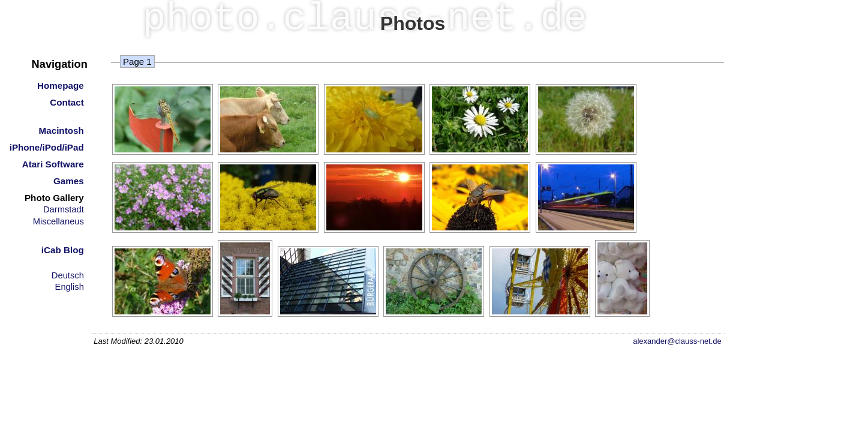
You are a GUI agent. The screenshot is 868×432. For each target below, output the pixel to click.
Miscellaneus (58, 221)
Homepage (61, 85)
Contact (67, 102)
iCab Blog (63, 250)
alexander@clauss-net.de (677, 341)
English (70, 287)
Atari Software (53, 164)
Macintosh (61, 130)
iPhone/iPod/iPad (47, 147)
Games (69, 181)
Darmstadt (64, 209)
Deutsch (68, 275)
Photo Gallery (54, 198)
